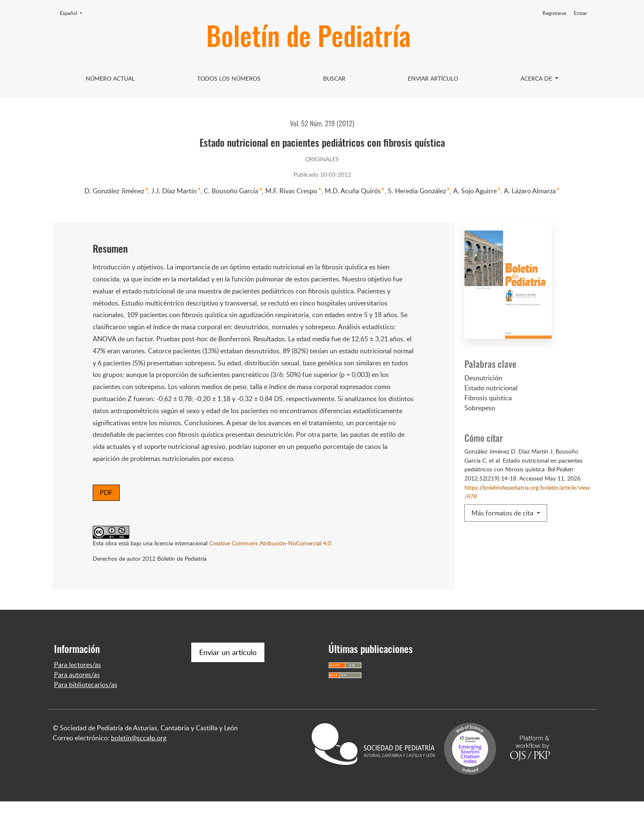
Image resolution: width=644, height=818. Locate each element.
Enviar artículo (433, 78)
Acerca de (537, 78)
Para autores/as (77, 691)
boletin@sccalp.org (139, 754)
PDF (106, 493)
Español (74, 13)
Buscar (334, 78)
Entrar (580, 13)
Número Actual (110, 78)
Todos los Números (229, 78)
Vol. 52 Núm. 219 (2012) (322, 123)
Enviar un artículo (228, 669)
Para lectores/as (78, 681)
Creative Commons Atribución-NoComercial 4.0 (270, 543)
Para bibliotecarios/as (86, 701)
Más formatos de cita (503, 513)
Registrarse (554, 13)
